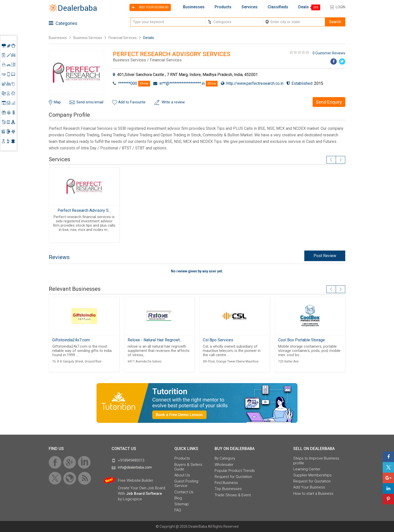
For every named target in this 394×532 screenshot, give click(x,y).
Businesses (194, 7)
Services (250, 7)
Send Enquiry (329, 102)
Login (340, 7)
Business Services (88, 38)
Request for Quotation (233, 477)
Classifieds (278, 7)
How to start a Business (313, 494)
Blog (178, 498)
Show (144, 83)
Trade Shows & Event (233, 495)
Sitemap (182, 504)
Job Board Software (144, 494)
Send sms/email (90, 102)
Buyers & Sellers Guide (188, 467)
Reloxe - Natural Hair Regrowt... (155, 340)
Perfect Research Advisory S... (84, 210)
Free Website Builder (136, 480)
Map (57, 102)
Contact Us (184, 492)
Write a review (173, 102)
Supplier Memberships (312, 475)
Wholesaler (224, 465)
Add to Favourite (132, 102)
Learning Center (307, 469)
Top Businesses (228, 489)
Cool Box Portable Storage (302, 340)
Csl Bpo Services (218, 340)
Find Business (226, 483)
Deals (304, 7)
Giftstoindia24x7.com (71, 340)
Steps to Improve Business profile (316, 461)
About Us (182, 475)
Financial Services (123, 38)
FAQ (178, 510)
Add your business (149, 7)
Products (223, 7)
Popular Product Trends (235, 471)
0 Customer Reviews (329, 53)
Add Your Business (309, 487)
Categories (63, 23)
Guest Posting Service (186, 483)
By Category (225, 458)
